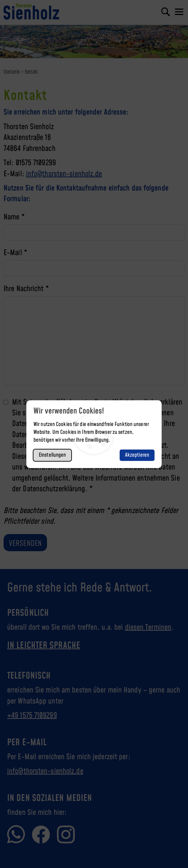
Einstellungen (52, 455)
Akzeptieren (137, 455)
